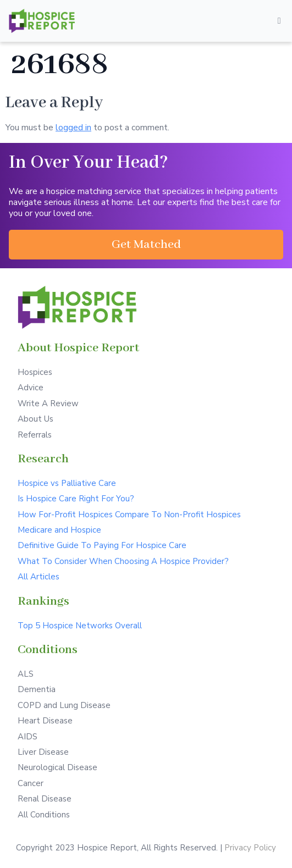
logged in (73, 128)
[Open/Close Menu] (279, 21)
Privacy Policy (250, 848)
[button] (146, 245)
